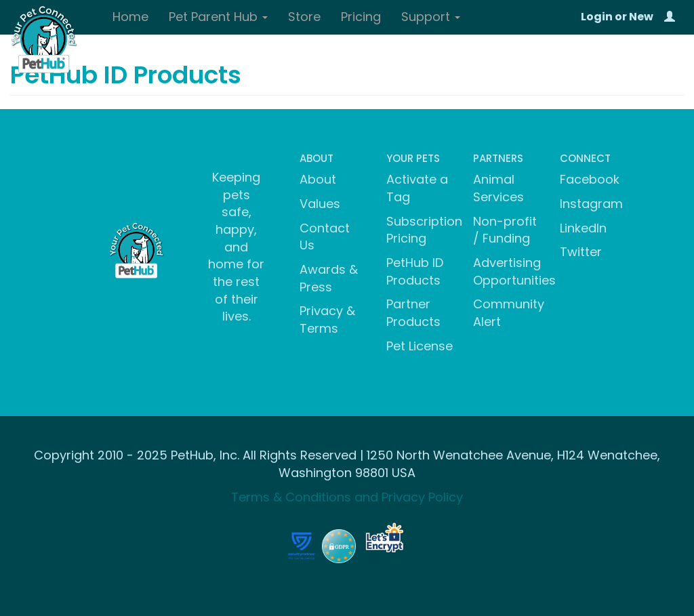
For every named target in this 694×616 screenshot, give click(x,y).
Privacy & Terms (327, 320)
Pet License (420, 346)
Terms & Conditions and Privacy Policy (347, 497)
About (318, 179)
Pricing (361, 17)
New (641, 17)
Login (597, 17)
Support (431, 17)
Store (304, 17)
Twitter (581, 252)
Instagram (591, 204)
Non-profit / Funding (505, 230)
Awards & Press (329, 278)
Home (130, 17)
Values (320, 204)
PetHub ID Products (415, 271)
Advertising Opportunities (514, 271)
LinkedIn (583, 228)
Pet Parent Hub (218, 17)
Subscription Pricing (424, 230)
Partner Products (413, 313)
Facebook (590, 179)
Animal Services (498, 188)
